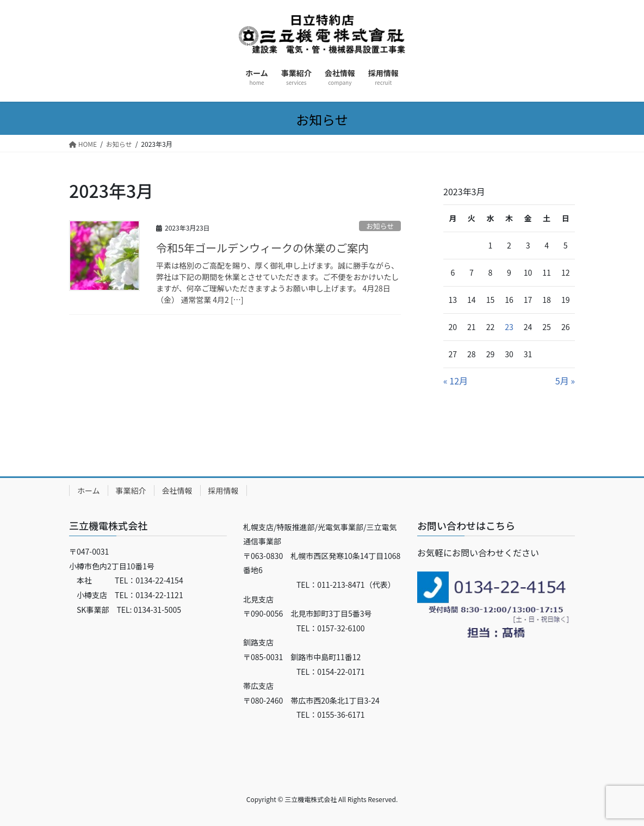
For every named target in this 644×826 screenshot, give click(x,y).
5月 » (565, 381)
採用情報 (224, 490)
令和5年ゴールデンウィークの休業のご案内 (262, 248)
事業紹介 (131, 490)
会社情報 (177, 490)
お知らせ (380, 226)
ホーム (89, 490)
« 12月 (456, 381)
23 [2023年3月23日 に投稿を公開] (509, 327)
